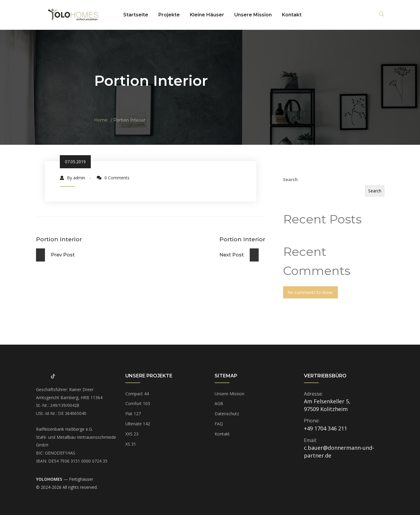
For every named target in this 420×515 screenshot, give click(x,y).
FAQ (219, 424)
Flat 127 (133, 414)
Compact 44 (137, 394)
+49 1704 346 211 (325, 428)
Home (101, 120)
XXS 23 (132, 434)
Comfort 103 (138, 403)
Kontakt (292, 15)
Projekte (169, 15)
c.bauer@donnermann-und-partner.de (339, 452)
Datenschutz (227, 414)
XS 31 (131, 444)
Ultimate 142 (138, 424)
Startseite (136, 15)
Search (290, 179)
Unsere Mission (253, 15)
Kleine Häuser (207, 15)
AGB (219, 403)
